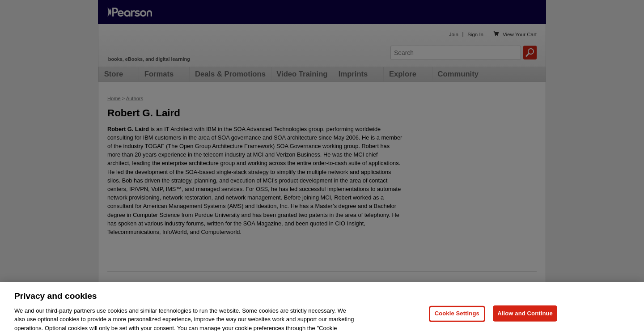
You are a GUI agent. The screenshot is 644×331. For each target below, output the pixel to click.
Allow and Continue (525, 320)
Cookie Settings (457, 320)
